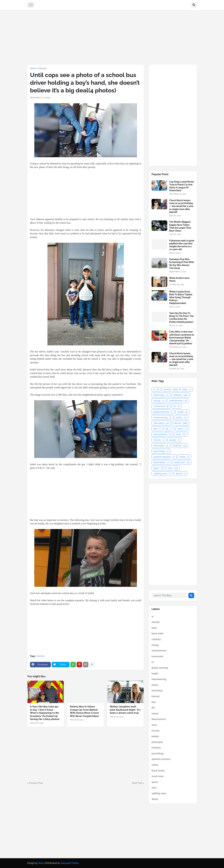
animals (171, 389)
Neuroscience (162, 434)
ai (156, 389)
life (169, 429)
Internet (42, 68)
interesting (161, 423)
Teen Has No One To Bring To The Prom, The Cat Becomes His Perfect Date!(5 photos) (181, 318)
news (181, 434)
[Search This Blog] (170, 595)
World (180, 474)
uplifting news (162, 474)
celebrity (180, 395)
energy (159, 401)
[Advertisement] (112, 37)
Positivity (180, 446)
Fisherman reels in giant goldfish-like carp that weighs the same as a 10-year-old (182, 245)
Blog (41, 863)
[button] (194, 5)
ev (177, 406)
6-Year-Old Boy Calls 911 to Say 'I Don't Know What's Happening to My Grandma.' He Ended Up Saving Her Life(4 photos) (45, 713)
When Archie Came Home (179, 279)
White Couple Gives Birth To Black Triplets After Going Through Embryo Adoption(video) (181, 297)
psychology (161, 451)
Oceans (159, 440)
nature (182, 429)
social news (181, 462)
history (181, 417)
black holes (161, 395)
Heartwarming (162, 417)
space (158, 468)
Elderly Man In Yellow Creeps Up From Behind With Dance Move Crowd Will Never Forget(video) (84, 711)
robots (184, 457)
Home (33, 68)
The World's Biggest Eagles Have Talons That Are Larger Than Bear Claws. (180, 226)
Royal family (161, 462)
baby (187, 389)
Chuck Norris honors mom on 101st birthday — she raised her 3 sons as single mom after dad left (181, 206)
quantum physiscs (164, 457)
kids (157, 429)
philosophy (161, 446)
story (173, 468)
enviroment (161, 406)
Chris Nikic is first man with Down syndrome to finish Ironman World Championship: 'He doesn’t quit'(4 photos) (182, 338)
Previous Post (36, 783)
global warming (163, 412)
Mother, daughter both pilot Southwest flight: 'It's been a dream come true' (125, 710)
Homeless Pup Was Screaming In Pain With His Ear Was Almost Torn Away (182, 264)
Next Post (137, 783)
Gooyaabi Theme (70, 863)
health (182, 412)
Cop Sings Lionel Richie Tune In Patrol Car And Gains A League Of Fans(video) (182, 186)
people (175, 440)
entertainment (178, 401)
